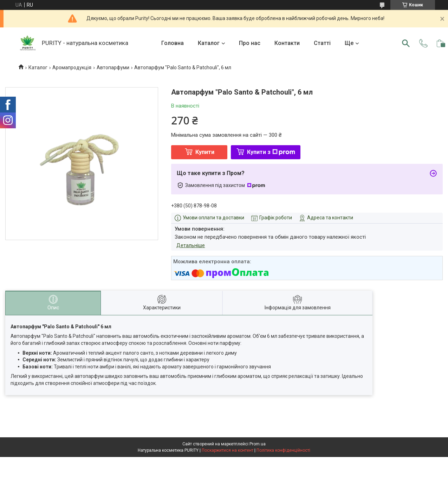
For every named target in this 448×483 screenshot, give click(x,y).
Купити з (271, 152)
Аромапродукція (72, 67)
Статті (322, 43)
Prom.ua (258, 444)
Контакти (287, 43)
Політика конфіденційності (283, 450)
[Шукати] (406, 43)
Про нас (250, 43)
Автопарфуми (113, 67)
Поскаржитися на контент (228, 450)
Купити (205, 152)
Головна (173, 43)
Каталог (209, 43)
